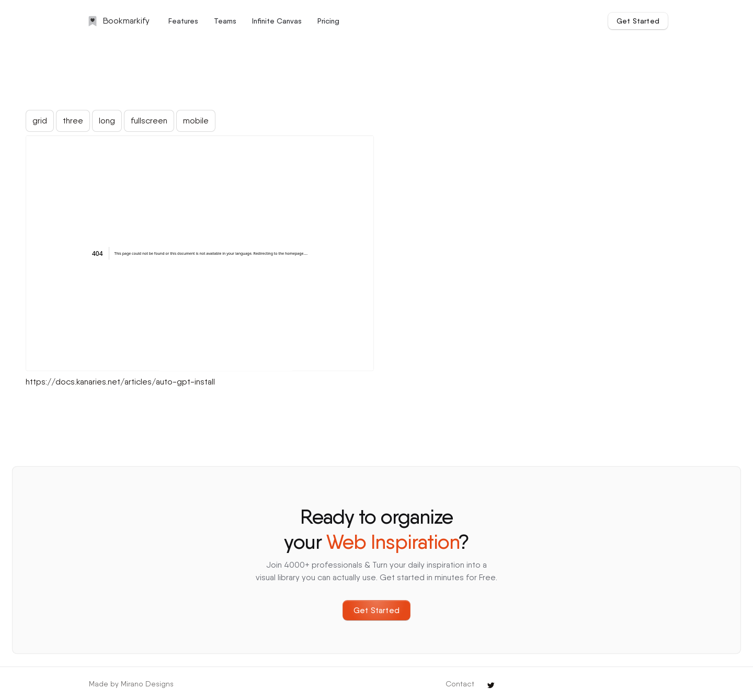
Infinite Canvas (277, 21)
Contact (460, 684)
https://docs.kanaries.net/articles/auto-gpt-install (120, 382)
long (107, 121)
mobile (196, 121)
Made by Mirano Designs (131, 684)
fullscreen (149, 121)
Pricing (328, 21)
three (73, 121)
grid (40, 121)
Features (183, 21)
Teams (225, 21)
